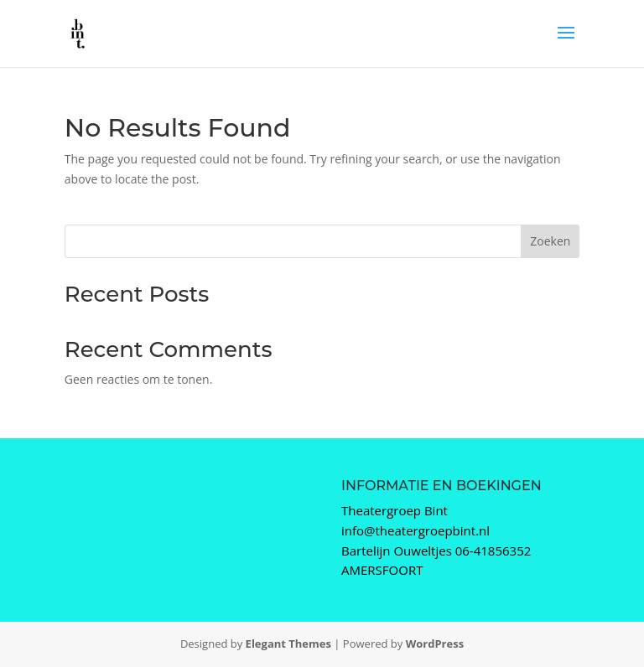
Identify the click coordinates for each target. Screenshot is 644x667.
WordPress (435, 644)
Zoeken (550, 241)
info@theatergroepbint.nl (415, 530)
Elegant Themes (288, 644)
